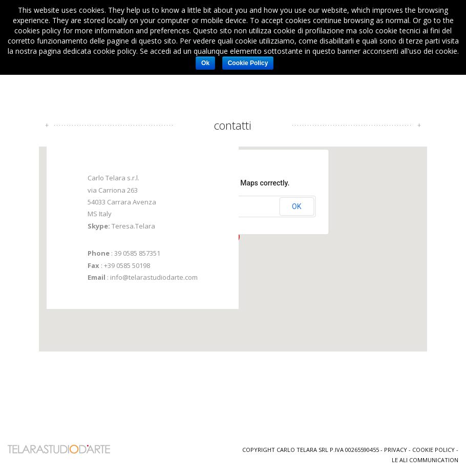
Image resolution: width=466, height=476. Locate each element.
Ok (205, 63)
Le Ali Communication (425, 458)
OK (296, 205)
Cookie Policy (433, 448)
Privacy (396, 448)
